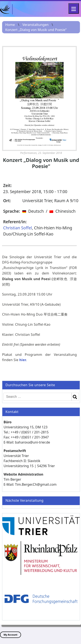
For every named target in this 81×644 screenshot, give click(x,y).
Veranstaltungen (35, 25)
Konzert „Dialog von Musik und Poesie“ (36, 30)
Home (10, 25)
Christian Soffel (18, 228)
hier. (23, 360)
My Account (11, 635)
